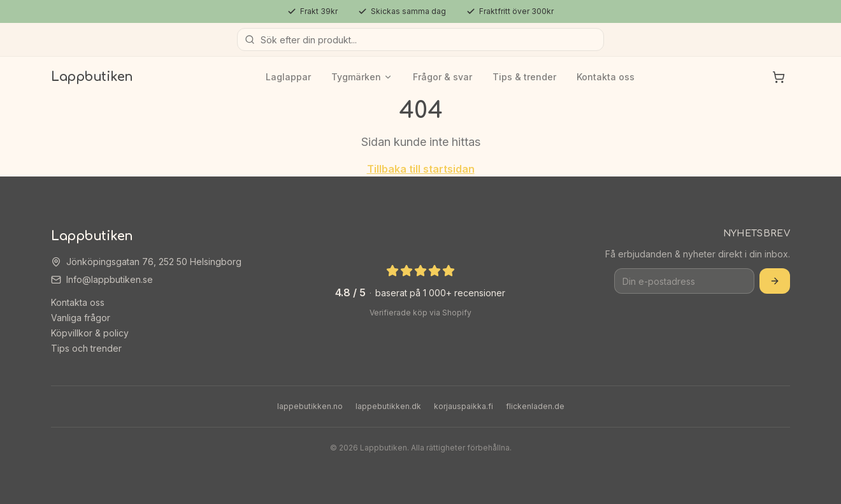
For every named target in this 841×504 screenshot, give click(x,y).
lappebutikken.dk (388, 406)
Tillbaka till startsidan (421, 169)
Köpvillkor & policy (90, 333)
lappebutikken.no (310, 406)
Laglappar (288, 77)
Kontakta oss (606, 77)
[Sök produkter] (420, 40)
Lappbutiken (92, 77)
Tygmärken (362, 77)
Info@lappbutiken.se (110, 279)
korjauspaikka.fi (464, 406)
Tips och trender (86, 348)
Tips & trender (524, 77)
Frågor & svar (442, 77)
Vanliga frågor (81, 318)
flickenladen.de (535, 406)
